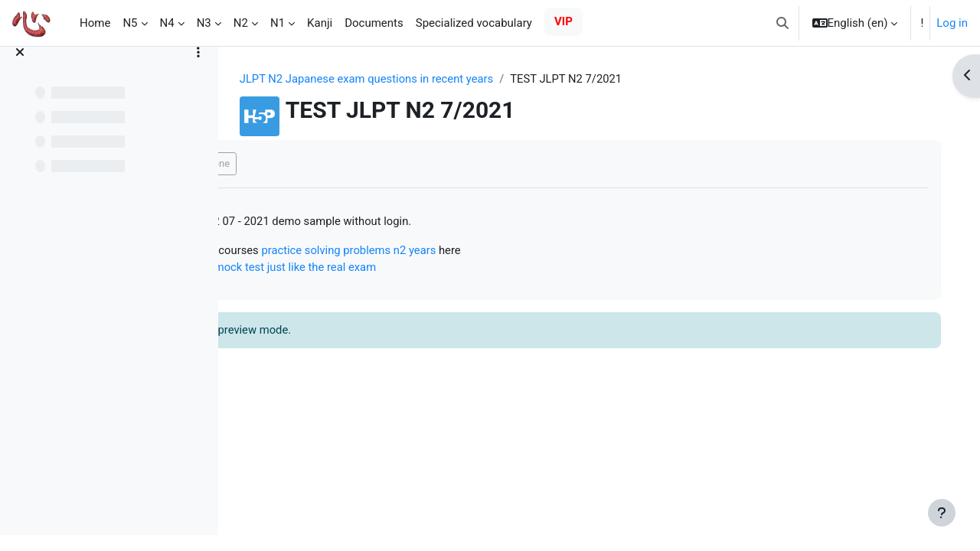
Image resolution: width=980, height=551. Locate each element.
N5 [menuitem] (130, 23)
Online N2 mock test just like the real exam (369, 269)
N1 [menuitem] (278, 23)
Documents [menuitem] (374, 23)
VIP (563, 21)
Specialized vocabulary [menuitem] (474, 23)
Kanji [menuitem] (320, 23)
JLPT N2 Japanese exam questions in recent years (410, 79)
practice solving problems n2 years (449, 251)
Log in (952, 23)
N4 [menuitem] (167, 23)
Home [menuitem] (95, 23)
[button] (782, 23)
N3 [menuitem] (204, 23)
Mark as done (297, 164)
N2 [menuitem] (241, 23)
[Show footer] (942, 513)
